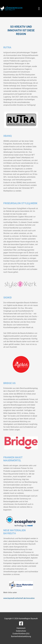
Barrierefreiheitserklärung (21, 636)
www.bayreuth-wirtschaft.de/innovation (19, 598)
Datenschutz (21, 631)
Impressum (21, 628)
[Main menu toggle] (39, 9)
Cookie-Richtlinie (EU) (21, 634)
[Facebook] (21, 623)
